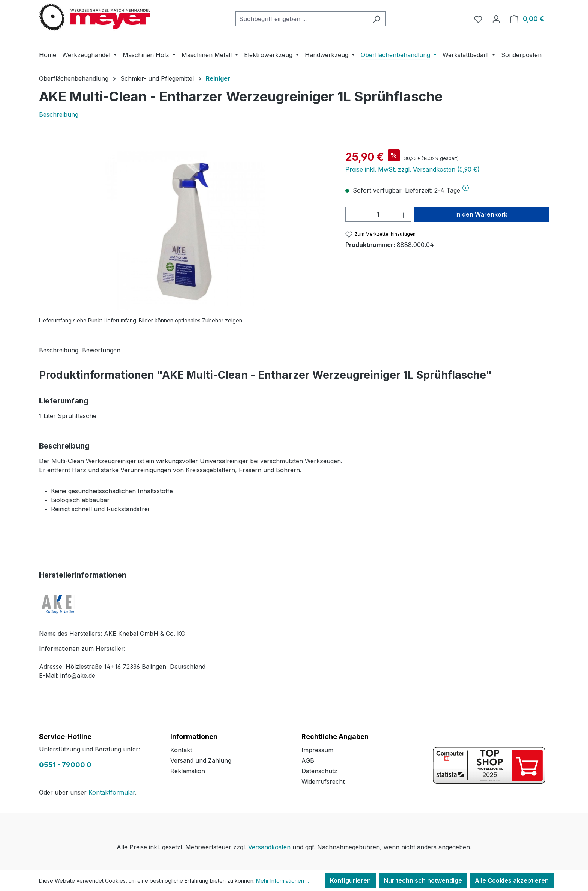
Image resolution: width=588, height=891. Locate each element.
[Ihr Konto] (496, 19)
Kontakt (181, 750)
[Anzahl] (378, 214)
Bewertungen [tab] (101, 350)
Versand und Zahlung (201, 760)
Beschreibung (59, 114)
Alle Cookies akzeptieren (512, 880)
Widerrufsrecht (323, 781)
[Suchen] (377, 19)
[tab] (59, 351)
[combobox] (302, 19)
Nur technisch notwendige (423, 880)
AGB (308, 760)
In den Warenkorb (481, 214)
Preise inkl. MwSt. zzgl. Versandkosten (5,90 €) (412, 169)
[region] (185, 230)
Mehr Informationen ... (283, 881)
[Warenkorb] (527, 19)
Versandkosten (269, 847)
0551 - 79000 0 (65, 765)
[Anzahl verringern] (353, 214)
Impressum (317, 750)
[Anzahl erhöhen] (403, 214)
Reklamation (188, 771)
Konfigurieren (350, 880)
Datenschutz (319, 771)
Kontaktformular (112, 792)
